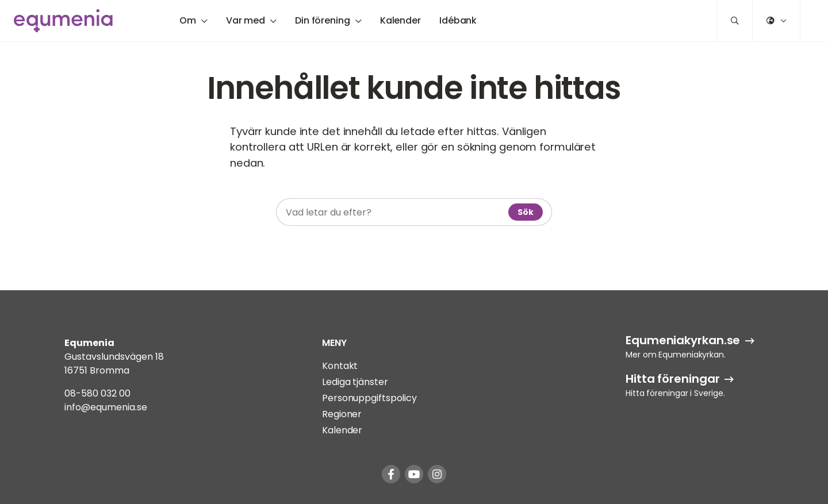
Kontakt (340, 366)
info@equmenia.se (106, 407)
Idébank (458, 20)
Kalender (400, 20)
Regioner (342, 414)
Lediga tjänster (355, 382)
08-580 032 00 (97, 393)
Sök (526, 212)
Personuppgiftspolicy (369, 398)
